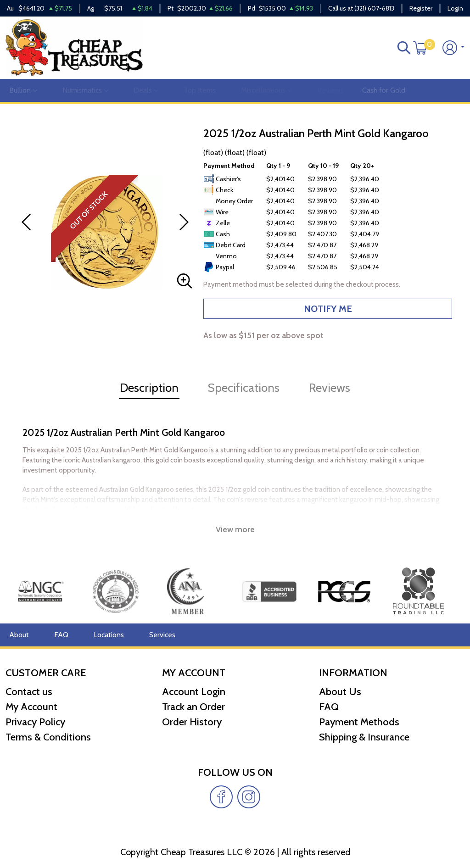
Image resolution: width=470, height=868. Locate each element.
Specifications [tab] (244, 388)
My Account (31, 707)
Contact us (29, 692)
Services (162, 635)
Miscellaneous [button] (266, 90)
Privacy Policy (35, 722)
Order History (192, 722)
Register (421, 8)
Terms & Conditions (48, 737)
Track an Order (193, 707)
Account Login (194, 692)
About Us (340, 692)
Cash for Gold (384, 90)
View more (235, 529)
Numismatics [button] (85, 90)
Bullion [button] (23, 90)
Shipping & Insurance (364, 737)
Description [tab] (149, 388)
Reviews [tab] (330, 388)
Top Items (200, 90)
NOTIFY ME (328, 309)
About (19, 635)
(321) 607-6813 (374, 8)
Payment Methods (359, 722)
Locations (109, 635)
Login (455, 8)
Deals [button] (146, 90)
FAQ (61, 635)
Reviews (330, 90)
